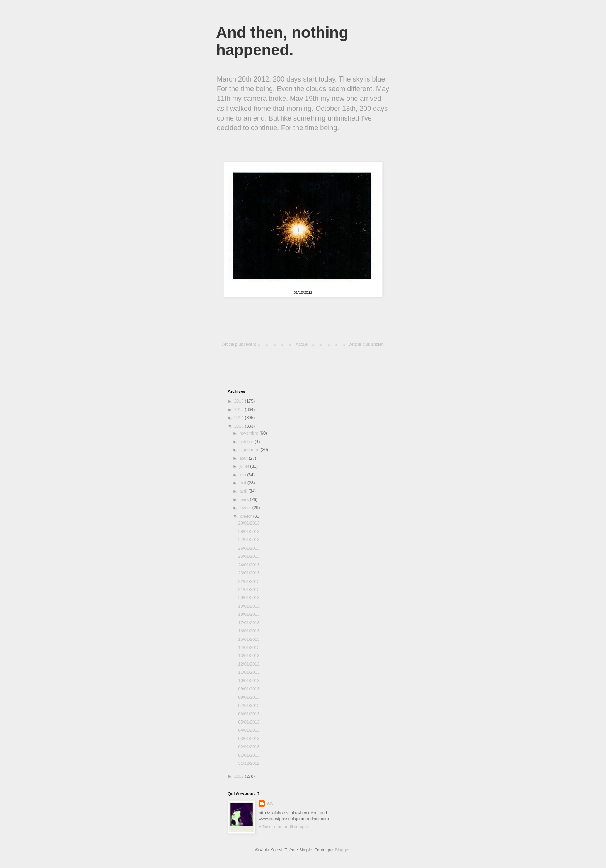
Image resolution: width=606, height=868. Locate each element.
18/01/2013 (249, 614)
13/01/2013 (249, 656)
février (246, 508)
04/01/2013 (249, 730)
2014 (240, 418)
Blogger (342, 850)
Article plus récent (239, 344)
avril (244, 491)
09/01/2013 (249, 689)
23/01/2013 (249, 573)
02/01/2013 (249, 747)
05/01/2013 (249, 722)
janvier (246, 516)
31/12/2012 (249, 763)
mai (243, 483)
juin (243, 475)
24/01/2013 (249, 565)
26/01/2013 (249, 548)
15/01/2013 (249, 639)
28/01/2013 (249, 532)
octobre (247, 442)
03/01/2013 (249, 739)
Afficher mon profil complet (284, 827)
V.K (270, 803)
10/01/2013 (249, 681)
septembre (250, 450)
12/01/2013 (249, 664)
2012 (240, 776)
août (244, 458)
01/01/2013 (249, 755)
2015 (240, 409)
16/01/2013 (249, 631)
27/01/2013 (249, 540)
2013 (240, 426)
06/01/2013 (249, 714)
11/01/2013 (249, 672)
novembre (249, 433)
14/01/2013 (249, 647)
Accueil (302, 344)
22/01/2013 (249, 581)
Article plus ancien (367, 344)
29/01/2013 (249, 523)
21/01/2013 (249, 589)
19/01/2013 (249, 606)
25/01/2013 (249, 556)
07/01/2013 (249, 705)
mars (245, 499)
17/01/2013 (249, 623)
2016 (240, 401)
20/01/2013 (249, 598)
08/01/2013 (249, 697)
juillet (245, 466)
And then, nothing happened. (282, 41)
